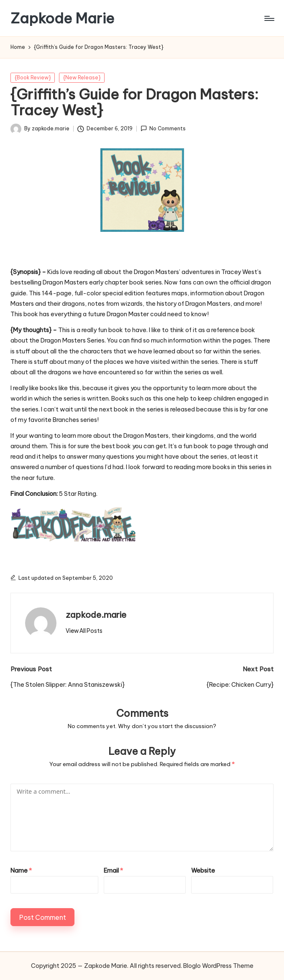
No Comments (163, 128)
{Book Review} (33, 77)
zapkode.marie (96, 615)
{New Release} (82, 77)
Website (203, 871)
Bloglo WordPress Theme (218, 966)
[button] (84, 631)
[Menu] (269, 18)
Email (113, 871)
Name (21, 871)
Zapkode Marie (62, 18)
